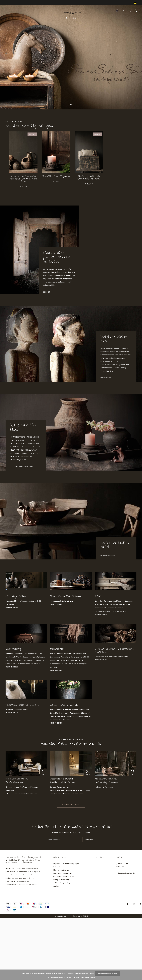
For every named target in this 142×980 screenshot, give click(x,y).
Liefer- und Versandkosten (63, 873)
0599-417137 (123, 864)
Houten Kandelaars (24, 467)
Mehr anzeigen (12, 608)
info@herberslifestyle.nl (127, 873)
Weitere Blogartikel (71, 805)
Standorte (100, 858)
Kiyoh (86, 916)
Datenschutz (58, 867)
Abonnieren (89, 840)
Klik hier (47, 292)
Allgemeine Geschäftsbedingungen (66, 864)
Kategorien (71, 18)
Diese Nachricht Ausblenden (107, 974)
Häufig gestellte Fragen (62, 880)
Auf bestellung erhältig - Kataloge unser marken (68, 884)
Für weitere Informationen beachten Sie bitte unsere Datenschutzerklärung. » (72, 978)
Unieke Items (106, 378)
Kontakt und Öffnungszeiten (64, 876)
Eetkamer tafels (108, 555)
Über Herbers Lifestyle (61, 870)
